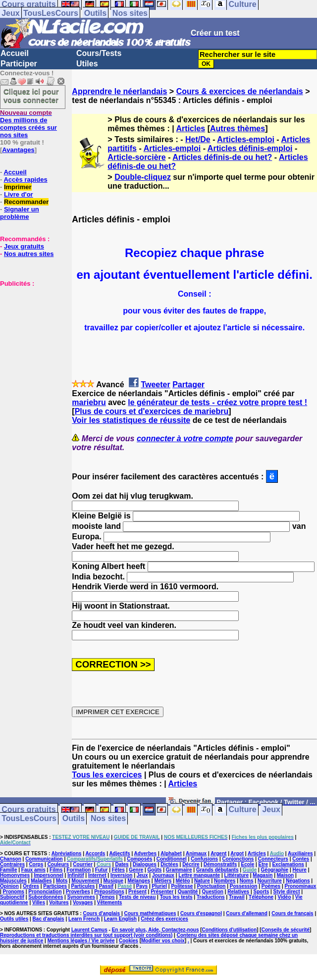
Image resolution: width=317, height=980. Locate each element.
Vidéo (284, 897)
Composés (139, 859)
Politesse (182, 886)
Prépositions (109, 892)
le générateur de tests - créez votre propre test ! (217, 402)
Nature (202, 881)
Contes (301, 859)
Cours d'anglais (102, 913)
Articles (191, 129)
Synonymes (81, 897)
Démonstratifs (220, 864)
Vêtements (110, 903)
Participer (19, 64)
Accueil (15, 53)
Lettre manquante (199, 875)
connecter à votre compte (185, 438)
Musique (114, 881)
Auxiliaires (300, 853)
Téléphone (261, 897)
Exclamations (288, 864)
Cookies (129, 941)
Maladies (41, 881)
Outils (95, 13)
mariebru (89, 402)
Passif (106, 886)
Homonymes (15, 875)
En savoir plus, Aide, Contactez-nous (156, 930)
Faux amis (33, 870)
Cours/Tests (99, 53)
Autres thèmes (238, 129)
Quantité (188, 892)
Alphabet (171, 853)
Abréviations (67, 853)
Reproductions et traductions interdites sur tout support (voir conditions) (86, 935)
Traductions (211, 897)
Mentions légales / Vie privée (81, 941)
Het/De (198, 139)
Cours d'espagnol (201, 913)
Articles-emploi (246, 139)
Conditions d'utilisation (230, 930)
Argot (237, 853)
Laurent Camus (89, 930)
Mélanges (139, 881)
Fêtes (118, 870)
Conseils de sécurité (286, 930)
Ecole (248, 864)
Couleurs (58, 864)
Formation (79, 870)
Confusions (204, 859)
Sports (262, 892)
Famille (8, 870)
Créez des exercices (164, 919)
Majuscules (13, 881)
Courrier (82, 864)
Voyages (83, 903)
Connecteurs (273, 859)
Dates (122, 864)
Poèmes (271, 886)
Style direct (287, 892)
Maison (285, 875)
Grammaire (179, 870)
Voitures (59, 903)
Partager (188, 385)
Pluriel (159, 886)
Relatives (238, 892)
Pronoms (14, 892)
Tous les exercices (107, 775)
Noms (247, 881)
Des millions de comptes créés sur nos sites (28, 124)
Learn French (84, 919)
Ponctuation (211, 886)
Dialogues (145, 864)
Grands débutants (217, 870)
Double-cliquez (143, 177)
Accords (95, 853)
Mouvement (86, 881)
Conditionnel (172, 859)
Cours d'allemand (247, 913)
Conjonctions (238, 859)
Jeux (10, 13)
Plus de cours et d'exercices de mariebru (152, 411)
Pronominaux (301, 886)
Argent (218, 853)
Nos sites (130, 13)
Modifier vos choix (163, 941)
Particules (83, 886)
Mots (62, 881)
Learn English (120, 919)
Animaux (196, 853)
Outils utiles (14, 919)
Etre (263, 864)
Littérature (237, 875)
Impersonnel (48, 875)
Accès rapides (25, 180)
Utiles (87, 64)
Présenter (162, 892)
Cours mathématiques (150, 913)
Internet (97, 875)
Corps (36, 864)
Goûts (155, 870)
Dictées (169, 864)
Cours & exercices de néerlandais (240, 91)
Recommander (26, 202)
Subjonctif (12, 897)
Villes (39, 903)
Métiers (163, 881)
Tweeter (155, 385)
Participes (55, 886)
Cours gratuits (28, 810)
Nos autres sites (29, 254)
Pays (142, 886)
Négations (298, 881)
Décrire (191, 864)
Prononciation (45, 892)
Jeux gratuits (24, 246)
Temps (107, 897)
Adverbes (146, 853)
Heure (300, 870)
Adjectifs (119, 853)
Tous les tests (176, 897)
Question (213, 892)
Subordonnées (46, 897)
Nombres (225, 881)
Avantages (18, 150)
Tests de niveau (137, 897)
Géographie (275, 870)
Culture (243, 810)
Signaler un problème (20, 213)
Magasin (263, 875)
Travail (237, 897)
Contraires (12, 864)
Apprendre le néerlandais (119, 91)
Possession (244, 886)
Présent (137, 892)
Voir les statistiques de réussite (131, 420)
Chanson (11, 859)
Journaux (163, 875)
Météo (183, 881)
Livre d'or (19, 194)
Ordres (31, 886)
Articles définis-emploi (250, 148)
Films (56, 870)
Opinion (9, 886)
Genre (136, 870)
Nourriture (270, 881)
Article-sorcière (136, 157)
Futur (102, 870)
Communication (44, 859)
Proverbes (78, 892)
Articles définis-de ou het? (222, 157)
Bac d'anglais (49, 919)
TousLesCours (51, 13)
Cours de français (292, 913)
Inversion (121, 875)
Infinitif (76, 875)
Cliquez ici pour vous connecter (31, 96)
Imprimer (18, 187)
